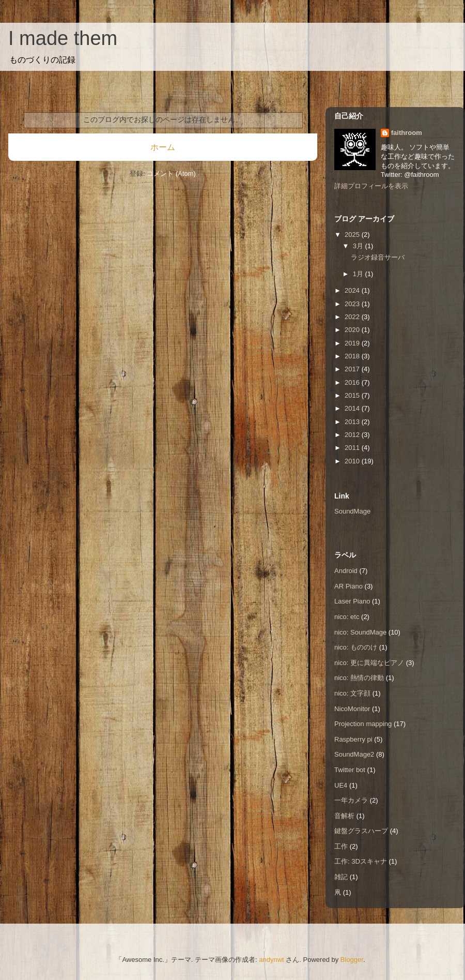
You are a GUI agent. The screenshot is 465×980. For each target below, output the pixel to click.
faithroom (407, 133)
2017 (353, 369)
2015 (353, 395)
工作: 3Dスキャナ (361, 861)
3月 (359, 246)
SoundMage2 (354, 754)
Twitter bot (350, 770)
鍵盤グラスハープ (361, 831)
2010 (353, 461)
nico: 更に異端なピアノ (369, 663)
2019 (353, 343)
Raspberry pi (353, 739)
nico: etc (347, 617)
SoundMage (352, 511)
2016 (353, 382)
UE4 (341, 785)
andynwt (271, 960)
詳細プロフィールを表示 (371, 186)
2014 (353, 408)
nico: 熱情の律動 (359, 678)
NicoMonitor (352, 709)
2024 (353, 290)
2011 (353, 448)
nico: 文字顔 (352, 693)
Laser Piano (352, 601)
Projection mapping (363, 724)
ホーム (163, 147)
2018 (353, 356)
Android (346, 571)
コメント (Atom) (171, 174)
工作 (341, 846)
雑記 (341, 877)
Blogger (352, 960)
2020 (353, 330)
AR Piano (348, 586)
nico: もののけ (356, 647)
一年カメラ (351, 800)
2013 (353, 422)
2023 (353, 304)
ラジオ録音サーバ (378, 257)
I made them (63, 38)
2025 (353, 235)
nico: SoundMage (360, 632)
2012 (353, 435)
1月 (359, 274)
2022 (353, 317)
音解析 (344, 816)
